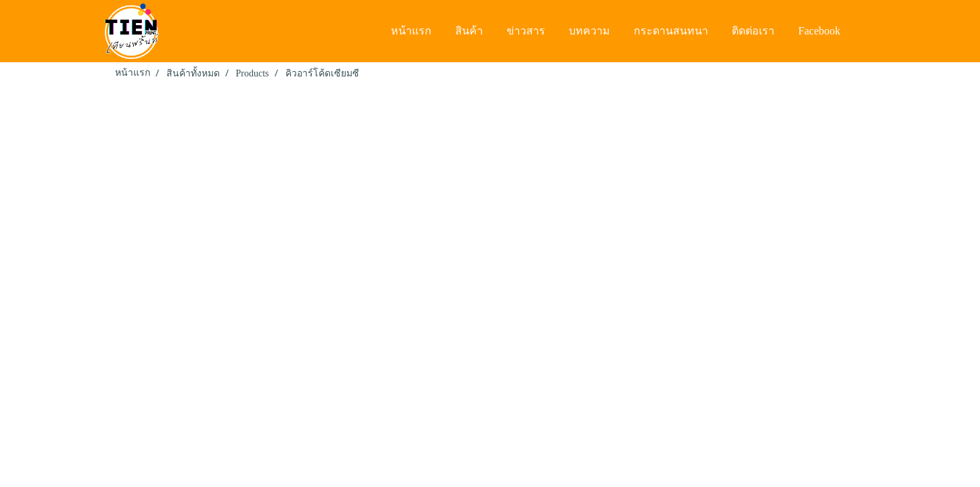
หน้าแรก (411, 31)
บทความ (589, 31)
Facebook (819, 31)
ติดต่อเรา (753, 31)
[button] (865, 31)
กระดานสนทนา (671, 31)
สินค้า (469, 31)
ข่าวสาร (526, 31)
